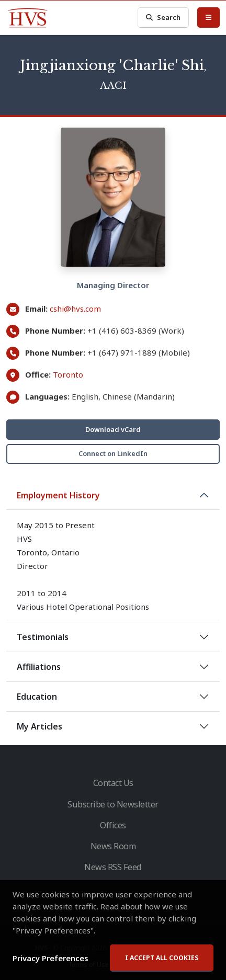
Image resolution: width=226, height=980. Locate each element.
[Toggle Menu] (208, 17)
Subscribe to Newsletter (113, 804)
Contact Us (113, 783)
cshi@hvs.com (75, 309)
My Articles (39, 726)
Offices (113, 825)
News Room (113, 846)
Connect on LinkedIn (113, 453)
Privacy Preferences (50, 958)
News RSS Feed (113, 867)
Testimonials (43, 637)
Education (37, 697)
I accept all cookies (162, 958)
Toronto (68, 374)
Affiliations (39, 667)
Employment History (58, 495)
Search (163, 18)
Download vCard (113, 429)
